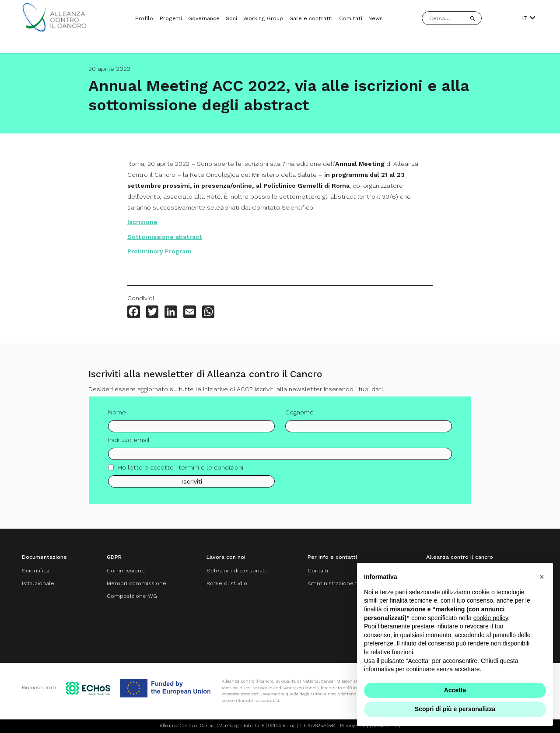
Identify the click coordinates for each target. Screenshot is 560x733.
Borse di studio (227, 583)
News (376, 18)
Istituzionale (38, 583)
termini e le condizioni (211, 470)
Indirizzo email (129, 443)
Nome (117, 416)
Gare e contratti (311, 18)
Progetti (171, 18)
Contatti (318, 570)
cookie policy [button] (491, 618)
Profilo (144, 18)
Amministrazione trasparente (347, 583)
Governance (204, 18)
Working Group (263, 18)
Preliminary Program (159, 251)
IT (528, 18)
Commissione (126, 570)
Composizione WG (132, 596)
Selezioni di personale (237, 570)
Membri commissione (136, 583)
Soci (231, 18)
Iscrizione (142, 222)
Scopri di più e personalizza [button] (455, 709)
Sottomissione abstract (165, 237)
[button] (542, 577)
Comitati (351, 18)
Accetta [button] (455, 690)
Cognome (299, 416)
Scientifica (36, 570)
